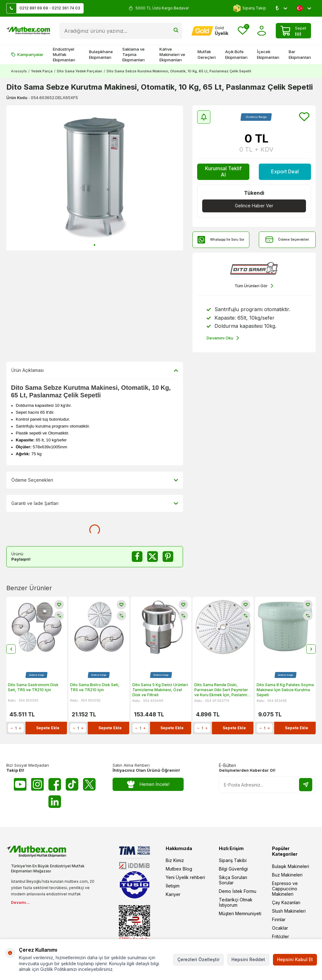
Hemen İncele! (148, 784)
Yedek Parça (42, 71)
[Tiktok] (72, 784)
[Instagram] (37, 784)
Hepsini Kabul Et (295, 959)
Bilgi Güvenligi (233, 869)
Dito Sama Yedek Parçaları (80, 71)
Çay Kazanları (286, 902)
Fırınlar (279, 919)
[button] (94, 245)
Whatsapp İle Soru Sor (221, 240)
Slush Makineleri (289, 911)
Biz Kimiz (175, 860)
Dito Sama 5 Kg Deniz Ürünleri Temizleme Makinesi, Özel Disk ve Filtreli (160, 690)
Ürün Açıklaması (95, 370)
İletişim (173, 886)
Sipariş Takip (250, 8)
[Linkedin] (55, 802)
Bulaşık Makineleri (291, 866)
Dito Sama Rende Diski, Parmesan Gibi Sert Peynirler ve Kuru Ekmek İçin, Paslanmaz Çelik (223, 690)
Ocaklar (280, 928)
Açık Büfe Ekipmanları (236, 54)
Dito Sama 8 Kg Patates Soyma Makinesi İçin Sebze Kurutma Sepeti (285, 690)
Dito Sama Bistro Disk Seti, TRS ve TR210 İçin (95, 688)
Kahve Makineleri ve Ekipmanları (172, 55)
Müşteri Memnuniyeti (240, 913)
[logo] (28, 31)
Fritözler (280, 936)
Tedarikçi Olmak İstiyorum (236, 902)
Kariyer (173, 894)
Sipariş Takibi (233, 860)
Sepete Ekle (48, 728)
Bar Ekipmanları (300, 54)
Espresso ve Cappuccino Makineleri (285, 889)
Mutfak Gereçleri (207, 54)
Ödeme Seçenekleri (287, 240)
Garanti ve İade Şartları (95, 503)
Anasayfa (19, 71)
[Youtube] (20, 784)
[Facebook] (55, 784)
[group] (95, 178)
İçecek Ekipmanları (268, 54)
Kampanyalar (27, 54)
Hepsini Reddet (248, 959)
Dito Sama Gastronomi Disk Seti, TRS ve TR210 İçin (33, 688)
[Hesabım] (210, 31)
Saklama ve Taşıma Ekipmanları (133, 55)
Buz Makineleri (287, 875)
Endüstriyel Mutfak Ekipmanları (64, 55)
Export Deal (285, 171)
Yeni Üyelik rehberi (185, 877)
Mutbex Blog (179, 869)
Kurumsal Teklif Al (223, 171)
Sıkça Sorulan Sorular (233, 880)
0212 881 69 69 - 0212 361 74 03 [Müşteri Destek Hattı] (43, 8)
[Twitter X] (89, 784)
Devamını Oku (223, 338)
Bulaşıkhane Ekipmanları (101, 54)
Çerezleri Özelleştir (198, 959)
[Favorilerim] (243, 31)
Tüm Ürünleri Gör (254, 286)
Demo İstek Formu (238, 891)
